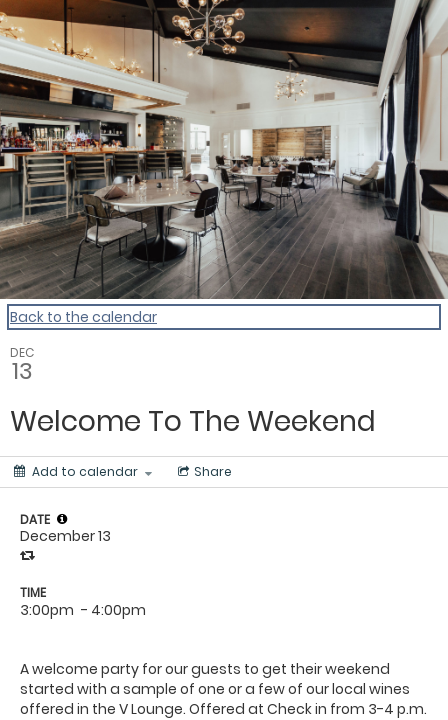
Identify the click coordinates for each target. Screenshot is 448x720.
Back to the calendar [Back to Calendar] (83, 317)
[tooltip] (62, 519)
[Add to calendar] (83, 472)
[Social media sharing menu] (203, 472)
